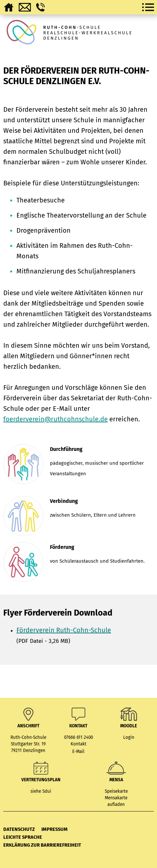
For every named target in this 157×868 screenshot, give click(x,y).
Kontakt (78, 744)
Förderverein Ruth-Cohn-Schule (64, 630)
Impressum (55, 829)
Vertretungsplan (41, 780)
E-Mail (78, 752)
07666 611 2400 (78, 738)
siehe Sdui (41, 791)
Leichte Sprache (23, 837)
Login (129, 738)
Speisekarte (116, 791)
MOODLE (129, 726)
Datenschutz (19, 829)
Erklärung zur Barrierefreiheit (42, 845)
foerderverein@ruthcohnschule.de (56, 419)
